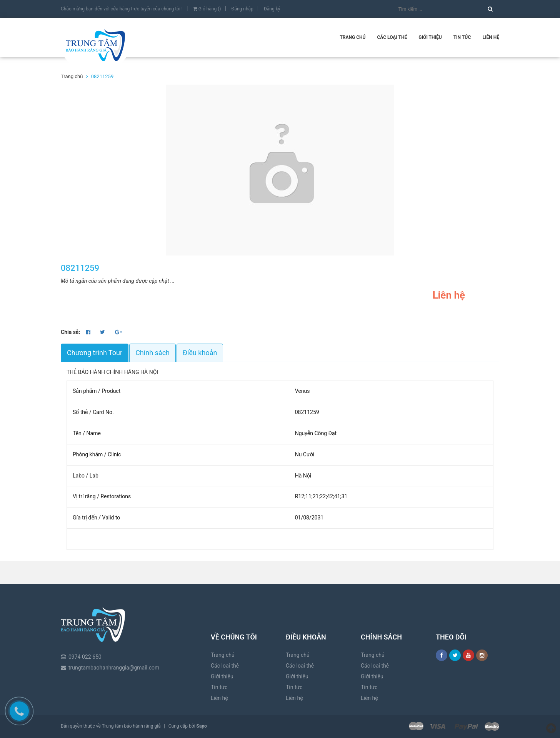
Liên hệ (491, 37)
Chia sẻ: (70, 332)
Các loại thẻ (392, 37)
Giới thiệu (430, 37)
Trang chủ (352, 37)
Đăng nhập (242, 9)
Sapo (202, 726)
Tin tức (462, 37)
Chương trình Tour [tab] (95, 353)
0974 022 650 (85, 631)
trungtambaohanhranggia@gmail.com (114, 642)
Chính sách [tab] (152, 353)
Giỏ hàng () (207, 9)
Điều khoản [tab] (200, 353)
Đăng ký (272, 9)
